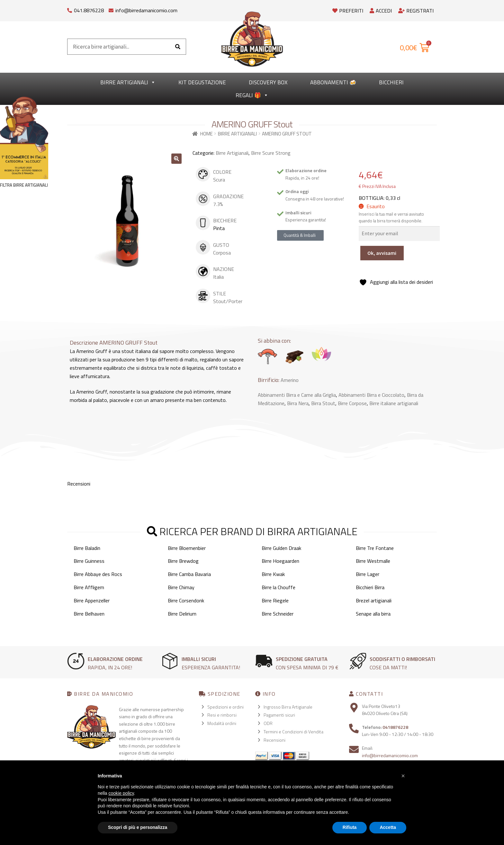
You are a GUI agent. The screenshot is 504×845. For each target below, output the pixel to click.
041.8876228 (89, 10)
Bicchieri (391, 82)
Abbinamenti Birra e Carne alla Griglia (297, 395)
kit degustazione (202, 82)
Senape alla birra (373, 614)
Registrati (416, 11)
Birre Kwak (273, 574)
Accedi (381, 11)
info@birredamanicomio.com (146, 10)
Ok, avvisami (382, 253)
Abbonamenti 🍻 (333, 82)
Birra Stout (323, 403)
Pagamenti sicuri (279, 715)
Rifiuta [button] (350, 827)
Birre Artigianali (128, 82)
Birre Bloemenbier (187, 548)
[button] (176, 159)
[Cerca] (178, 47)
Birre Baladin (87, 548)
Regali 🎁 (252, 95)
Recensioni (274, 740)
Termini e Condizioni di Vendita (293, 732)
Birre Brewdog (183, 561)
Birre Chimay (181, 587)
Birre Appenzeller (92, 600)
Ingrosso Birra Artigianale (288, 707)
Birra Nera (298, 403)
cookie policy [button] (121, 793)
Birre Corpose (352, 403)
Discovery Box (268, 82)
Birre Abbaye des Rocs (98, 574)
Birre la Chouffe (279, 587)
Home (207, 134)
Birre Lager (368, 574)
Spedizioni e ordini (225, 707)
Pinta (219, 228)
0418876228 (395, 727)
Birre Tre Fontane (375, 548)
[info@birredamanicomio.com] (111, 9)
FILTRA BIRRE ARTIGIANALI (24, 185)
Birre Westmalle (373, 561)
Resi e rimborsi (222, 715)
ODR (268, 723)
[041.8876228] (70, 9)
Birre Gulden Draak (281, 548)
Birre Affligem (89, 587)
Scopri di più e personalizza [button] (138, 827)
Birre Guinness (89, 561)
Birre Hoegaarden (280, 561)
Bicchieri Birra (370, 587)
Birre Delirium (182, 614)
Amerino (290, 380)
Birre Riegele (275, 600)
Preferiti (348, 11)
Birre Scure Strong (271, 153)
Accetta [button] (388, 827)
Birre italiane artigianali (394, 403)
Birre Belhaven (89, 614)
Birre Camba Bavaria (189, 574)
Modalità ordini (222, 723)
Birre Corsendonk (186, 600)
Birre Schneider (278, 614)
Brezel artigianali (374, 600)
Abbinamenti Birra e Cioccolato (371, 395)
